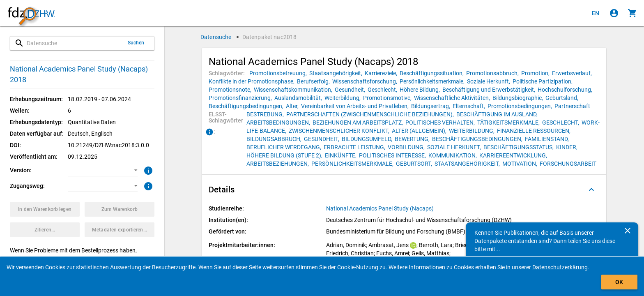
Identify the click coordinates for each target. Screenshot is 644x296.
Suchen (136, 43)
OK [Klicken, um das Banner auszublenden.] (619, 282)
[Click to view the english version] (596, 13)
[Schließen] (628, 231)
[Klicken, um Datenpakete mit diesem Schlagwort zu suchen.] (279, 73)
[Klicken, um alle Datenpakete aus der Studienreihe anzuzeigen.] (381, 208)
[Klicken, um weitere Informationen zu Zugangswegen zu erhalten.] (147, 185)
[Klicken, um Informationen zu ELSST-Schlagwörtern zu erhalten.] (209, 132)
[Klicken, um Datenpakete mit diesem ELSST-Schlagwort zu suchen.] (266, 114)
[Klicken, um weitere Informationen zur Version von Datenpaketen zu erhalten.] (147, 170)
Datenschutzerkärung (560, 267)
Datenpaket (270, 37)
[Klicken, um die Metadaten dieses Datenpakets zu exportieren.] (120, 230)
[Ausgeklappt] (591, 190)
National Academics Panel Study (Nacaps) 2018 (79, 74)
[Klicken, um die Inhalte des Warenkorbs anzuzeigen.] (632, 13)
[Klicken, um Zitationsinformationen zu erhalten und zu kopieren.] (45, 230)
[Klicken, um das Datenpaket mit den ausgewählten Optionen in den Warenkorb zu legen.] (45, 209)
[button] (103, 170)
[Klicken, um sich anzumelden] (614, 13)
